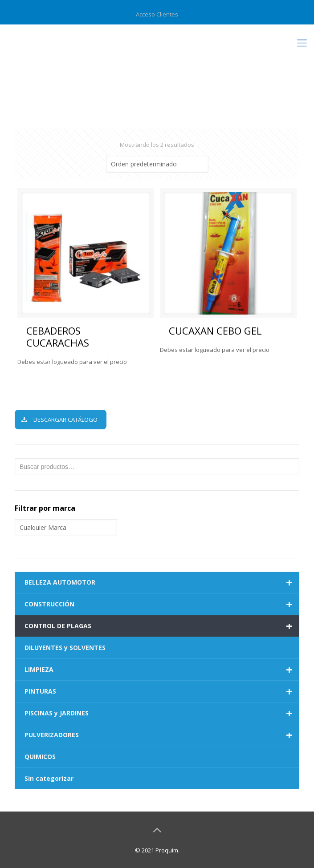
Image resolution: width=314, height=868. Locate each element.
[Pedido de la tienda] (157, 164)
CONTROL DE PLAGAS (162, 626)
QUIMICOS (40, 757)
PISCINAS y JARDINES (162, 713)
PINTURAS (162, 691)
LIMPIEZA (162, 670)
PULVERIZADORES (162, 735)
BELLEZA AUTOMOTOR (162, 582)
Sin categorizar (49, 778)
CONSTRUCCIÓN (162, 604)
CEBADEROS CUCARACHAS (58, 337)
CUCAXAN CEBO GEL (215, 331)
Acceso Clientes (157, 14)
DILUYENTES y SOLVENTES (65, 648)
